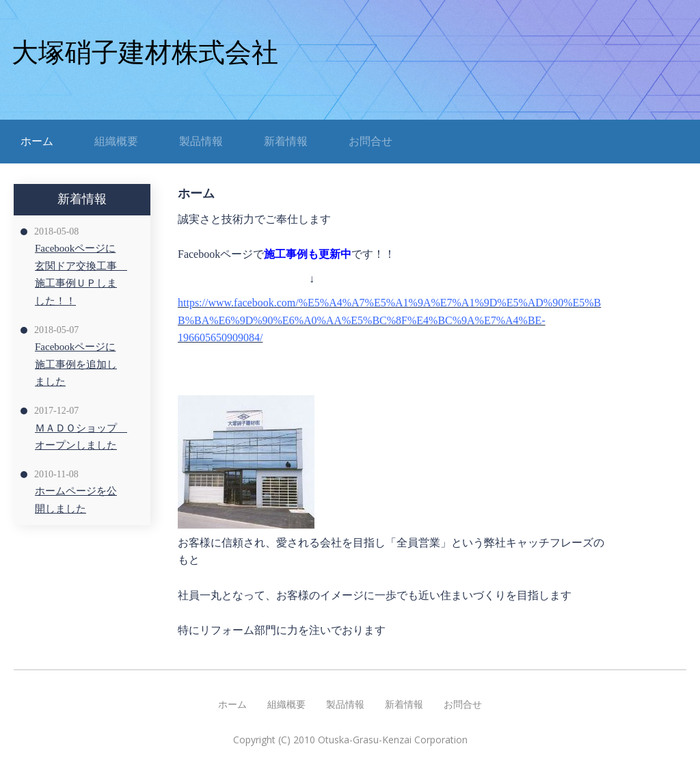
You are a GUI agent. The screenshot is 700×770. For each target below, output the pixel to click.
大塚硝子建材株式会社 (145, 52)
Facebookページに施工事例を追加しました (76, 364)
